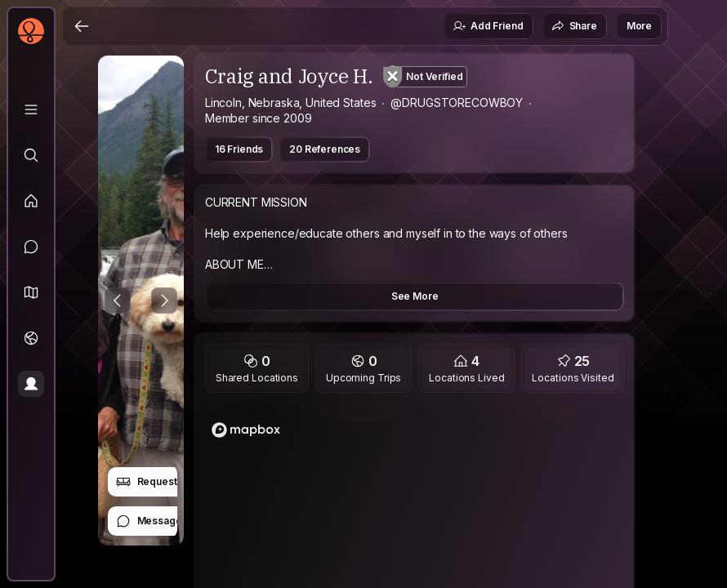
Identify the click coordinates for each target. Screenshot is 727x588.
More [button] (639, 26)
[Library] (31, 109)
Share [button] (574, 26)
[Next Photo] (164, 301)
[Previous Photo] (118, 301)
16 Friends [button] (239, 149)
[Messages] (31, 247)
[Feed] (31, 201)
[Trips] (31, 338)
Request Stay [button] (158, 482)
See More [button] (415, 296)
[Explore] (31, 155)
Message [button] (149, 521)
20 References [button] (325, 149)
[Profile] (31, 384)
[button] (31, 292)
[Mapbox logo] (246, 430)
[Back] (82, 26)
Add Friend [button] (488, 26)
